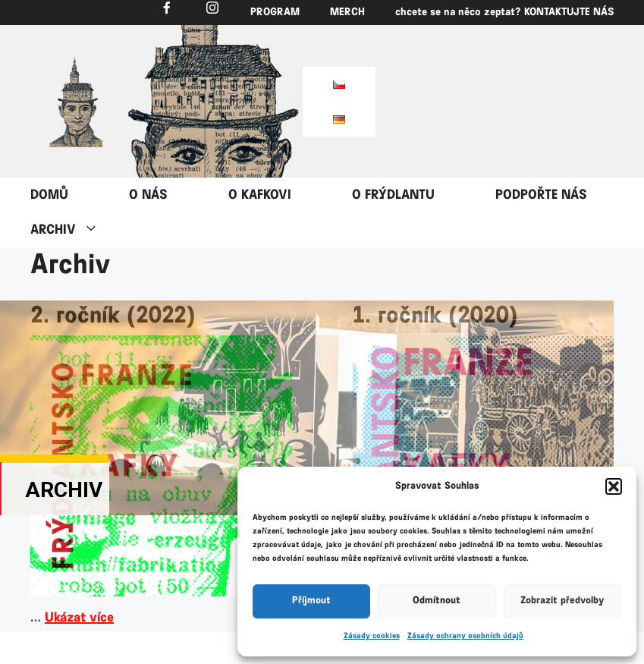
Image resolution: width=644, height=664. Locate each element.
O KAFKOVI (260, 195)
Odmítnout (437, 601)
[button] (614, 486)
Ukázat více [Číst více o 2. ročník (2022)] (79, 618)
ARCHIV (80, 230)
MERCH (347, 13)
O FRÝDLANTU (393, 195)
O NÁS (148, 195)
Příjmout (311, 601)
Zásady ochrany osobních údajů (465, 636)
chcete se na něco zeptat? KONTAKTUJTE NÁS (504, 13)
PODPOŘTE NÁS (541, 195)
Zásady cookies (372, 636)
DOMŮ (49, 195)
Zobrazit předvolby (562, 601)
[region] (76, 102)
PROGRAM (275, 13)
